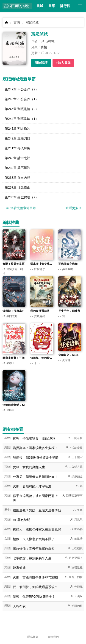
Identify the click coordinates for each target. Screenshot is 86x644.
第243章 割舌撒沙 (18, 129)
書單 (52, 6)
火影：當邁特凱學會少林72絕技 (36, 577)
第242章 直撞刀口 (18, 138)
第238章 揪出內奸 (18, 178)
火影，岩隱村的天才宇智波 (32, 486)
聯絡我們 (53, 637)
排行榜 (65, 6)
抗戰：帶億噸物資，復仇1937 (34, 438)
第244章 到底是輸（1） (22, 119)
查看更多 (73, 208)
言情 (17, 22)
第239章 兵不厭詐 (18, 168)
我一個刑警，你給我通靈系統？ (35, 587)
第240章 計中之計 (18, 158)
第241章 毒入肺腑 (18, 148)
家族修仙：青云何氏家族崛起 (34, 549)
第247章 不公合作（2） (22, 89)
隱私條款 (33, 637)
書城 (40, 6)
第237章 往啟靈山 (18, 187)
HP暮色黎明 (21, 520)
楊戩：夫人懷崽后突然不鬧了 (34, 539)
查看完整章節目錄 (21, 208)
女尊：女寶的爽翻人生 (29, 467)
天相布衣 (19, 606)
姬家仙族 (19, 568)
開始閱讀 (41, 63)
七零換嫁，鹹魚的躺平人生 (32, 558)
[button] (80, 6)
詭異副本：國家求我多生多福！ (35, 448)
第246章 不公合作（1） (22, 99)
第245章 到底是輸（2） (22, 109)
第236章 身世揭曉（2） (22, 197)
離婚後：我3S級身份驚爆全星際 (36, 457)
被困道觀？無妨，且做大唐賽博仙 (37, 510)
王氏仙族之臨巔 (68, 264)
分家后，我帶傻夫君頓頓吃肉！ (35, 477)
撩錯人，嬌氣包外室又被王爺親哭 (37, 529)
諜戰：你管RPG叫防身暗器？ (34, 597)
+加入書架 (63, 63)
